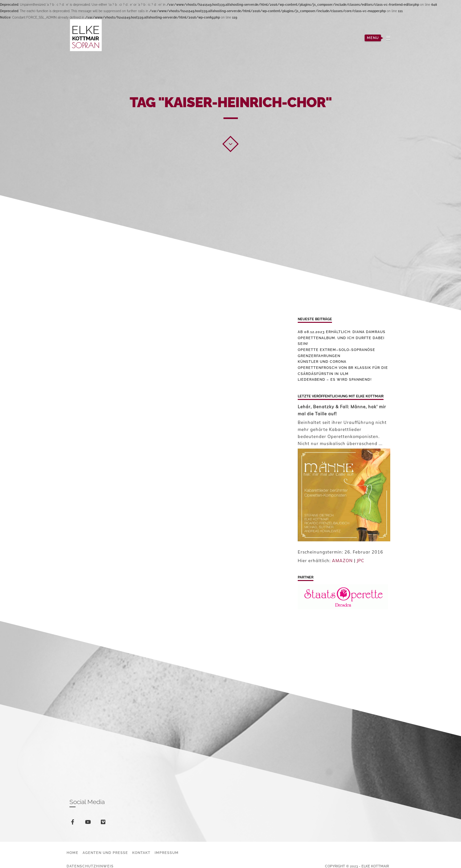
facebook (74, 823)
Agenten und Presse (105, 853)
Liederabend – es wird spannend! (335, 380)
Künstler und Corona (322, 362)
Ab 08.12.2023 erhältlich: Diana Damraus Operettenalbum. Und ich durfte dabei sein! (342, 338)
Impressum (167, 853)
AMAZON (342, 561)
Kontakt (141, 853)
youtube (89, 823)
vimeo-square (104, 823)
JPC (360, 561)
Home (73, 853)
